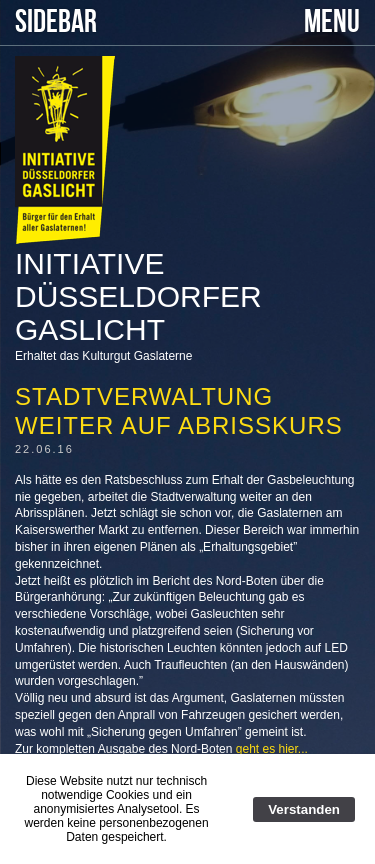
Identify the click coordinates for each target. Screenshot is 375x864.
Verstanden (304, 809)
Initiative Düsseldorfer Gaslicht (138, 296)
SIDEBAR (56, 22)
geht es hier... (272, 749)
